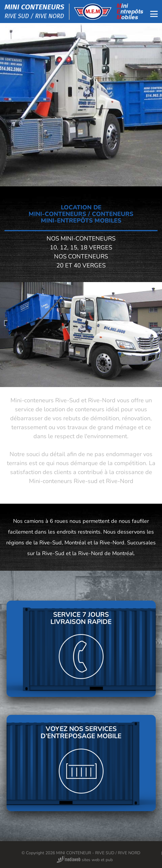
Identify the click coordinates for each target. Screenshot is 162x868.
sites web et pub (85, 860)
